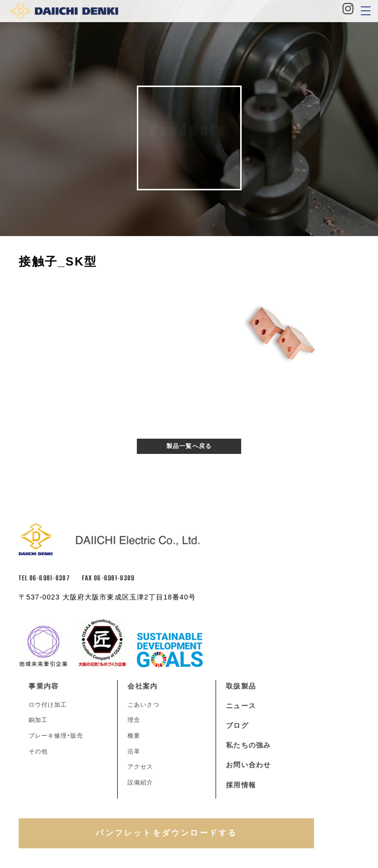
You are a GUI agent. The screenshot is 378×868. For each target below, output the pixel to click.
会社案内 (142, 686)
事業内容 (43, 686)
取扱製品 (241, 686)
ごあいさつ (143, 705)
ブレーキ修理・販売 (56, 736)
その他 (38, 751)
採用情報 (241, 785)
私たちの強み (248, 745)
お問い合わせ (248, 765)
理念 (134, 720)
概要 (134, 736)
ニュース (241, 706)
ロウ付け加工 (48, 705)
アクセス (140, 767)
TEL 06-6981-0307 (44, 579)
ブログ (237, 725)
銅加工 (38, 720)
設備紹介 (140, 782)
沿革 (134, 751)
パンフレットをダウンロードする (166, 833)
